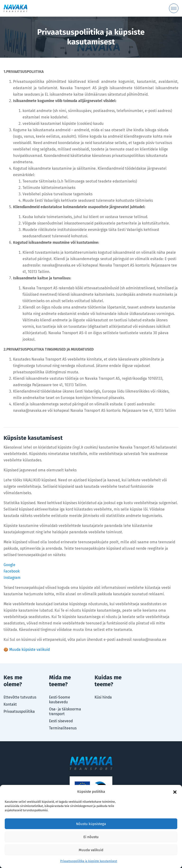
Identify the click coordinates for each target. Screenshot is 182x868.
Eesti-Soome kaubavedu (60, 700)
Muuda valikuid (91, 850)
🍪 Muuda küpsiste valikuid (27, 650)
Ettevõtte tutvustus (20, 697)
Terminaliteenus (63, 728)
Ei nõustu (91, 837)
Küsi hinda (103, 697)
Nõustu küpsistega (91, 824)
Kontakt (10, 704)
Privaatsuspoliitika (19, 711)
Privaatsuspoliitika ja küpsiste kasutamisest (89, 861)
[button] (175, 792)
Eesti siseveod (61, 721)
